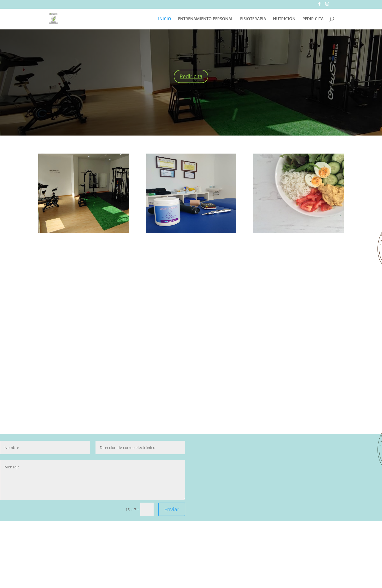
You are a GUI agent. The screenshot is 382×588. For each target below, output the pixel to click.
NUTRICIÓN (284, 19)
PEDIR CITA (313, 19)
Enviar (172, 509)
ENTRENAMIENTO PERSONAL (206, 19)
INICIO (165, 19)
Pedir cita (191, 76)
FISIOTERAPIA (253, 19)
